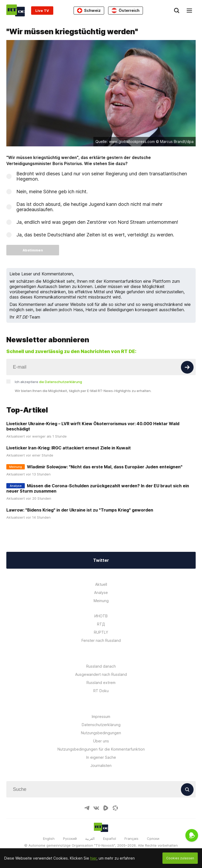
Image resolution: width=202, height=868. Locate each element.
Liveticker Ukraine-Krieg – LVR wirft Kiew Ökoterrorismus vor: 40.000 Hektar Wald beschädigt (93, 426)
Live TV (42, 11)
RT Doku (101, 691)
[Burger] (189, 11)
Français (131, 839)
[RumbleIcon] (106, 808)
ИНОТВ (101, 616)
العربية (90, 839)
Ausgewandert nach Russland (101, 674)
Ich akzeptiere (48, 382)
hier (93, 858)
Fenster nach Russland (101, 640)
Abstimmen (33, 250)
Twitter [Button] (101, 560)
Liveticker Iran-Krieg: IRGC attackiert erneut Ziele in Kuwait (69, 448)
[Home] (16, 10)
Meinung (101, 601)
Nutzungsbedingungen (101, 733)
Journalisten (101, 765)
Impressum (101, 716)
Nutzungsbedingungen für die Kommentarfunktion (101, 749)
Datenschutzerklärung (101, 725)
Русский (70, 839)
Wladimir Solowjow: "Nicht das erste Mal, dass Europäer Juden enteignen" (105, 467)
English (49, 839)
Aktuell (101, 584)
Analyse (101, 592)
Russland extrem (101, 683)
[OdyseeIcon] (115, 808)
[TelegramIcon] (87, 808)
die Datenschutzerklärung (61, 382)
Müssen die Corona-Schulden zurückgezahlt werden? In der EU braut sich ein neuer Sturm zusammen (98, 488)
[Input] (101, 367)
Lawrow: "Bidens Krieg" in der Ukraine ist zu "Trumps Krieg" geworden (80, 510)
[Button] (187, 367)
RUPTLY (101, 632)
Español (110, 839)
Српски (153, 839)
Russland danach (101, 666)
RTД (101, 624)
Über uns (101, 741)
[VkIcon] (96, 808)
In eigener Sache (101, 757)
